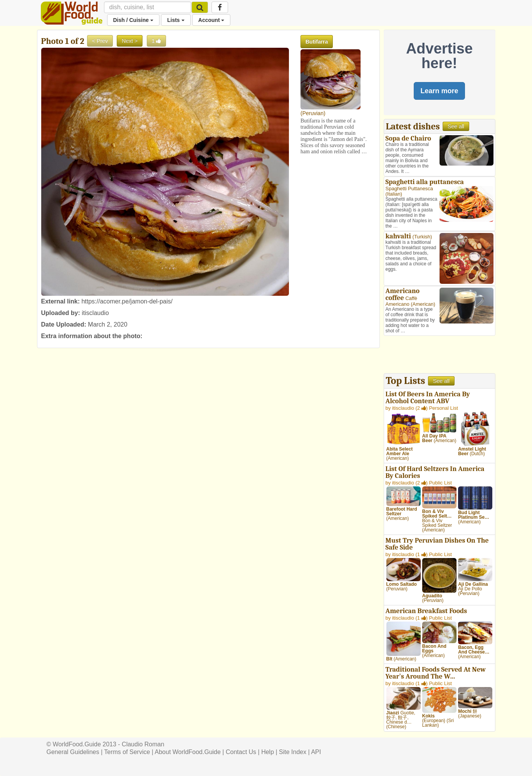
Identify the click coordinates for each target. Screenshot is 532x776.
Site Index (293, 752)
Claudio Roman (143, 744)
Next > (130, 41)
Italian (394, 194)
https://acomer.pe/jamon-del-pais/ (127, 301)
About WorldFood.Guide (188, 752)
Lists (176, 20)
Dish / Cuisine (133, 20)
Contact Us (241, 752)
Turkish (422, 237)
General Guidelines (73, 752)
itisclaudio (95, 313)
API (316, 752)
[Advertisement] (440, 355)
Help (268, 752)
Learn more (439, 91)
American (423, 304)
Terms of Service (127, 752)
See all (456, 126)
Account (211, 20)
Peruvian (313, 113)
